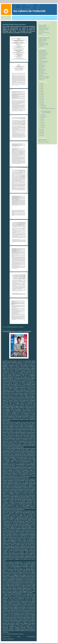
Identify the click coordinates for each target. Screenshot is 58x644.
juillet (42, 118)
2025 (41, 83)
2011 (41, 129)
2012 (41, 104)
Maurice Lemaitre (42, 65)
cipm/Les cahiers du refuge (44, 32)
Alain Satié (41, 68)
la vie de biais (41, 31)
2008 (41, 134)
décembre (43, 106)
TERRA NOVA (42, 42)
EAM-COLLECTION (43, 25)
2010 (41, 131)
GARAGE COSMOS (43, 27)
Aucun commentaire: (20, 327)
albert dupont (41, 72)
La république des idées (43, 45)
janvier (43, 127)
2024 (41, 85)
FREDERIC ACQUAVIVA (43, 29)
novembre (43, 107)
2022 (41, 88)
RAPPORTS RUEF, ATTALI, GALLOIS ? (14, 25)
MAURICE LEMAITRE (43, 53)
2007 (41, 136)
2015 (41, 99)
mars (42, 124)
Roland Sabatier (42, 67)
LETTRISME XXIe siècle (43, 54)
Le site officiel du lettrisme (44, 61)
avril (42, 122)
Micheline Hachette (42, 70)
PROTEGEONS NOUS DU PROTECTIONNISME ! (17, 332)
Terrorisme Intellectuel (43, 59)
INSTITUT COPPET (43, 41)
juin (42, 119)
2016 (41, 98)
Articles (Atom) (11, 639)
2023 (41, 87)
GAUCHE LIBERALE (43, 39)
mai (42, 121)
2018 (41, 95)
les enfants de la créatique (44, 78)
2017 (41, 96)
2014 (41, 101)
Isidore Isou (41, 64)
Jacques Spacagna (42, 56)
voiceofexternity (44, 140)
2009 (41, 132)
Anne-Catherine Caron (43, 74)
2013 (41, 103)
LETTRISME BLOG (42, 52)
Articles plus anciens (31, 637)
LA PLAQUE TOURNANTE (44, 28)
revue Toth (41, 60)
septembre (43, 116)
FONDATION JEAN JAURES (44, 38)
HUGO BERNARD (42, 50)
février (42, 126)
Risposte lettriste (42, 57)
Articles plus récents (6, 637)
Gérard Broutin (42, 71)
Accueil (19, 637)
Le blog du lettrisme (42, 63)
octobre (43, 114)
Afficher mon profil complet (44, 142)
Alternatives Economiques (44, 43)
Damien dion (41, 75)
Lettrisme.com (41, 79)
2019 (41, 93)
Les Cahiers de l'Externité (29, 11)
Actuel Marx (41, 46)
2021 (41, 90)
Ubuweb (40, 34)
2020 (41, 91)
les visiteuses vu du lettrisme (44, 77)
